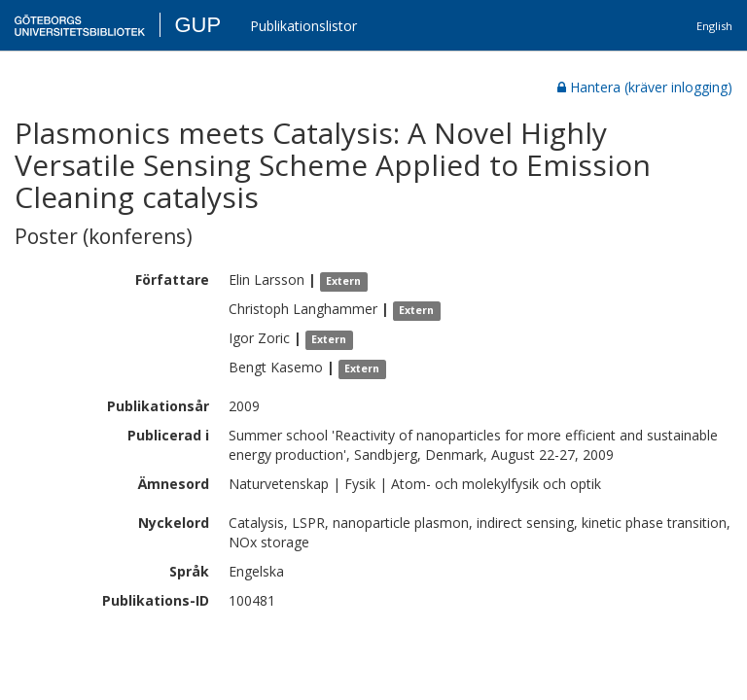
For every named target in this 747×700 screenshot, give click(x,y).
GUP (197, 25)
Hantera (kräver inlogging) (645, 87)
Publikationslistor (303, 26)
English (714, 26)
